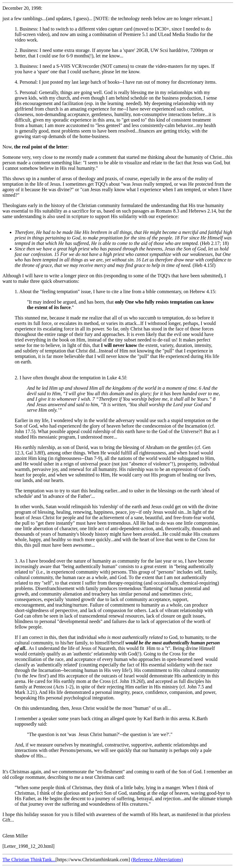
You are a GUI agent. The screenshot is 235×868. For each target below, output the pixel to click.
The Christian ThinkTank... (29, 860)
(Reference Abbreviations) (157, 860)
